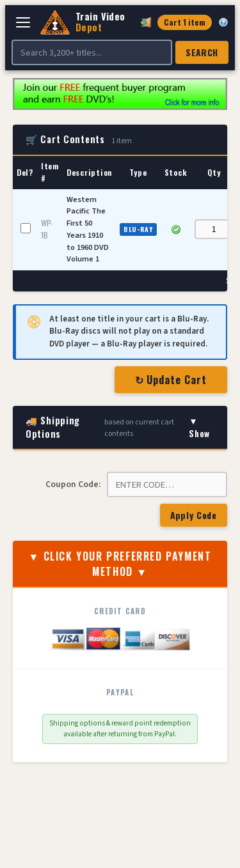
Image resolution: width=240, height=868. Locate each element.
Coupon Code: (73, 484)
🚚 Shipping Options (120, 427)
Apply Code (194, 515)
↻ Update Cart (171, 380)
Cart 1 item (185, 22)
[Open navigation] (23, 22)
